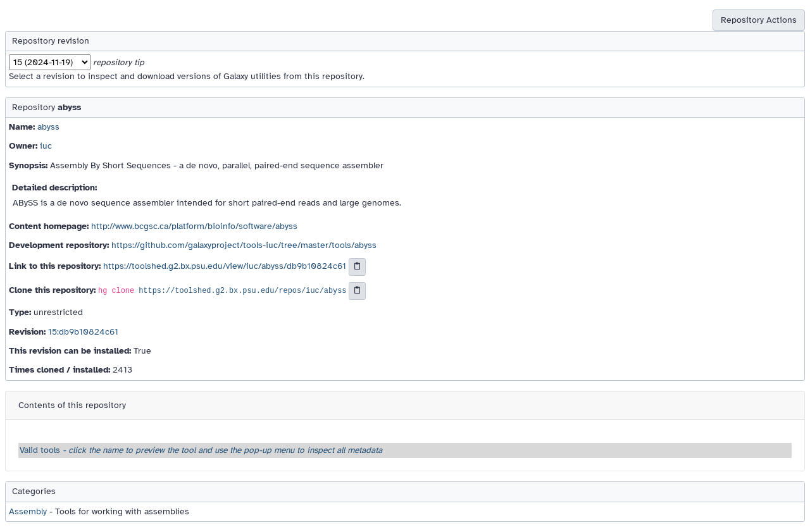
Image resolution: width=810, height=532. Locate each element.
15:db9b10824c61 (83, 332)
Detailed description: (54, 188)
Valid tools (201, 450)
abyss (48, 127)
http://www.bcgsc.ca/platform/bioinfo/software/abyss (194, 226)
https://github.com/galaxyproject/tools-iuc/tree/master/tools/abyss (244, 245)
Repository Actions (759, 20)
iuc (46, 146)
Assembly (28, 511)
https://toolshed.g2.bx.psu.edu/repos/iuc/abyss (242, 292)
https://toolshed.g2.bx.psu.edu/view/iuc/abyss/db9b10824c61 (225, 267)
